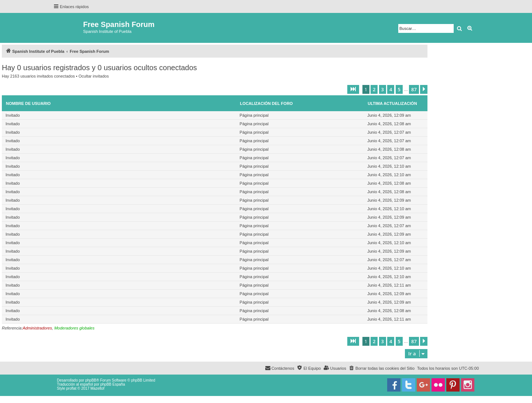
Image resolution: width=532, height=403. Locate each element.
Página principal (254, 115)
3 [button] (383, 89)
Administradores (37, 328)
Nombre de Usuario (28, 103)
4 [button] (391, 89)
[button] (353, 89)
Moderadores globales (74, 328)
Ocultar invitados (93, 76)
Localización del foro (267, 103)
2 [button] (374, 89)
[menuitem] (382, 368)
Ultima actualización (392, 103)
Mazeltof (98, 388)
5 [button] (399, 89)
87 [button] (414, 89)
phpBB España (112, 384)
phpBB (91, 380)
